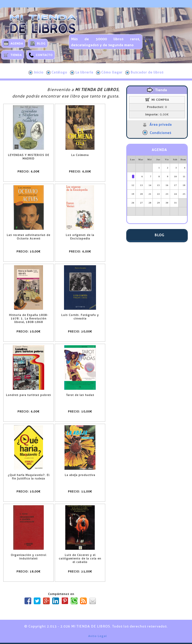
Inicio (36, 72)
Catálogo (57, 72)
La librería (82, 72)
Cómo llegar (109, 72)
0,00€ (157, 114)
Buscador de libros (144, 72)
